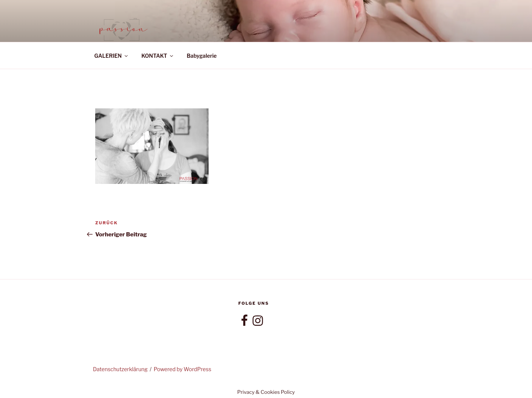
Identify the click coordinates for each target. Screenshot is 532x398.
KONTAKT (158, 56)
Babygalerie (202, 56)
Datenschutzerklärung (120, 369)
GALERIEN (112, 56)
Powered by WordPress (182, 369)
